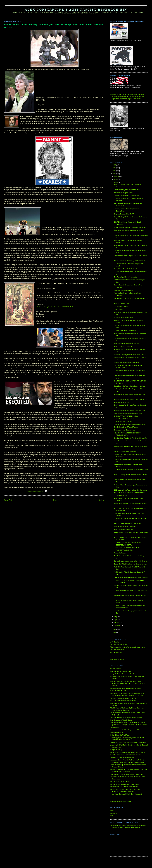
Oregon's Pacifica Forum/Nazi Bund (122, 674)
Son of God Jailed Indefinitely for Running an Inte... (131, 564)
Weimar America (116, 669)
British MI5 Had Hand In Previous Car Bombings (130, 227)
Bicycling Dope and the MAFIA (124, 214)
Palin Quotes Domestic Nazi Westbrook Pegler (126, 688)
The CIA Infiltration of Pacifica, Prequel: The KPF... (131, 399)
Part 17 (113, 816)
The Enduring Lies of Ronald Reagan (126, 427)
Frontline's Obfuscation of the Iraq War (127, 344)
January (117, 626)
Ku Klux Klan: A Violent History (120, 782)
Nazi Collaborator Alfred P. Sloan (121, 720)
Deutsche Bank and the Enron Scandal (127, 196)
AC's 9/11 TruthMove (117, 650)
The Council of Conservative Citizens (122, 757)
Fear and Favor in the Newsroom (125, 527)
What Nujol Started (117, 733)
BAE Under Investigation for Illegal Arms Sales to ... (131, 355)
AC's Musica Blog (116, 652)
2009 (115, 168)
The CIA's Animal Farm (122, 303)
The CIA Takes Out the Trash (123, 347)
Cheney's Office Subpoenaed (124, 317)
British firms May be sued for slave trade (127, 190)
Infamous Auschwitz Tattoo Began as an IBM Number (128, 730)
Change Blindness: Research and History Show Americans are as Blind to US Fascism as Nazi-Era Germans (128, 683)
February (118, 623)
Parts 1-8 (113, 811)
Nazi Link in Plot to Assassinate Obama (123, 701)
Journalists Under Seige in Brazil (125, 430)
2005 (115, 632)
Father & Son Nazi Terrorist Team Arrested (124, 787)
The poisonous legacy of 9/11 (124, 193)
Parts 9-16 (114, 813)
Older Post (101, 500)
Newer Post (8, 500)
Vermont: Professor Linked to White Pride (124, 698)
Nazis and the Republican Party (121, 671)
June (116, 182)
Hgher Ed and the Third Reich (120, 735)
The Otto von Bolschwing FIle (124, 530)
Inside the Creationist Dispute (124, 290)
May (116, 617)
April (116, 620)
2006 (115, 629)
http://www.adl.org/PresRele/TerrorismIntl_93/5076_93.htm (55, 307)
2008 (115, 171)
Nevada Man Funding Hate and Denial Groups (126, 755)
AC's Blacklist (115, 642)
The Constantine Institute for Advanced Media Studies (128, 647)
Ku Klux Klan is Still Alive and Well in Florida (125, 784)
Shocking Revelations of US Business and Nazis (126, 717)
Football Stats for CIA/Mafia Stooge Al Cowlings (130, 424)
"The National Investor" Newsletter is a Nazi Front (127, 774)
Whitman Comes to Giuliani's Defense (126, 363)
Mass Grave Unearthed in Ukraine (125, 451)
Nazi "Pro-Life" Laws (117, 659)
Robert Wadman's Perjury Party (121, 801)
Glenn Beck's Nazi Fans (118, 691)
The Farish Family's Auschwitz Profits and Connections (128, 742)
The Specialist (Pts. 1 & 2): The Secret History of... (131, 438)
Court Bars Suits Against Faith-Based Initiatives (129, 386)
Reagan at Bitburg (116, 750)
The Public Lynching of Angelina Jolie (126, 277)
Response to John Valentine (123, 421)
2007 (115, 174)
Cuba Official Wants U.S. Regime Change (128, 269)
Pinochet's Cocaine (120, 553)
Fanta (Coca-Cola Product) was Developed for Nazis (127, 752)
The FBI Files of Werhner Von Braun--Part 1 (128, 524)
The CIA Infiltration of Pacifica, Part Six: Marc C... (130, 261)
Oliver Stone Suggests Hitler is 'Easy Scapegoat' (126, 794)
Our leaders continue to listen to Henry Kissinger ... (131, 561)
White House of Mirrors (122, 402)
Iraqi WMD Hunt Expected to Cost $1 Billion (128, 413)
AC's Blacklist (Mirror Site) (119, 645)
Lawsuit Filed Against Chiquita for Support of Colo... (131, 577)
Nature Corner (119, 309)
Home (55, 500)
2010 (115, 165)
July (116, 179)
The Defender (115, 727)
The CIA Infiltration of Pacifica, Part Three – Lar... (130, 410)
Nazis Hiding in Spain (121, 306)
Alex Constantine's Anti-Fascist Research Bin (76, 10)
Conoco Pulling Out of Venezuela (125, 330)
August (117, 176)
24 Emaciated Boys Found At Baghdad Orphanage (131, 490)
